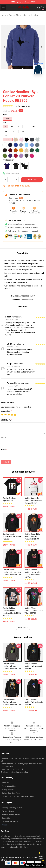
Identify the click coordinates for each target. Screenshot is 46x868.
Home (4, 15)
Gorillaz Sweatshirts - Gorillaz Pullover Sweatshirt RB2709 (33, 536)
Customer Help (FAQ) (10, 821)
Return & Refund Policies (11, 815)
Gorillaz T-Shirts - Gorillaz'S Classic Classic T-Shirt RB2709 (34, 611)
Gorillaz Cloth (15, 15)
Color (5, 135)
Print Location (8, 160)
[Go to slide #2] (23, 82)
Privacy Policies (8, 790)
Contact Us (6, 818)
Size (5, 123)
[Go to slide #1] (10, 82)
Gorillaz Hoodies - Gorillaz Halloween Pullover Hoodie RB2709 (12, 666)
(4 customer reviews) (22, 106)
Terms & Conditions (9, 786)
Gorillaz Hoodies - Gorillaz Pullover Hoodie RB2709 (12, 536)
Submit (6, 462)
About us (5, 783)
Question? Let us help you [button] (35, 865)
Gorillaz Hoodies (31, 15)
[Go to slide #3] (36, 82)
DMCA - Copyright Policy (11, 793)
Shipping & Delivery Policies (12, 808)
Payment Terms (8, 811)
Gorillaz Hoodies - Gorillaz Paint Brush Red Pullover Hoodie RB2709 (12, 572)
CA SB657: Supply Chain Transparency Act (18, 796)
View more (23, 628)
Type (5, 115)
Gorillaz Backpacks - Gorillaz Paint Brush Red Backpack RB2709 (34, 501)
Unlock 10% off (41, 857)
